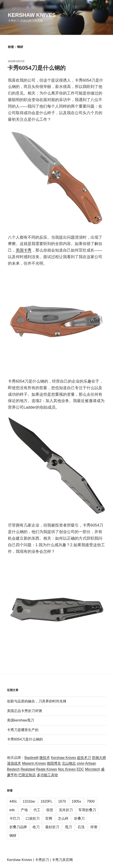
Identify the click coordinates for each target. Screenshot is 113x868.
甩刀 (68, 827)
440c (13, 801)
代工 (37, 810)
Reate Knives (46, 769)
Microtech (93, 769)
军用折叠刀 (87, 810)
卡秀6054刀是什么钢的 (37, 68)
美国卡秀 (24, 250)
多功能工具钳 (47, 775)
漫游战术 (14, 763)
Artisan (90, 763)
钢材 (13, 836)
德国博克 (54, 763)
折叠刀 (79, 818)
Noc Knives (67, 769)
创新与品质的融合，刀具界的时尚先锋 (37, 701)
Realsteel (28, 769)
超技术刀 (84, 758)
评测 (94, 827)
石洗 (81, 827)
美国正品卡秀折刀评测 (24, 711)
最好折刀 (52, 827)
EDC (80, 769)
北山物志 (69, 763)
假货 (50, 810)
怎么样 (63, 818)
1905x (76, 801)
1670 (62, 801)
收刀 (36, 827)
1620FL (47, 801)
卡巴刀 (15, 818)
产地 (24, 810)
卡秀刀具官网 (62, 860)
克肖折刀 (66, 810)
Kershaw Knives (32, 15)
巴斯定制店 (27, 775)
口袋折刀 (33, 818)
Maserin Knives (34, 763)
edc (12, 810)
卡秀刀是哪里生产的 (23, 730)
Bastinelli (31, 758)
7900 (91, 801)
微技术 (45, 758)
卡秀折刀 (42, 860)
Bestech (13, 769)
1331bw (29, 801)
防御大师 (99, 758)
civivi (81, 763)
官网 (49, 818)
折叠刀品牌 (18, 827)
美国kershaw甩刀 (21, 720)
